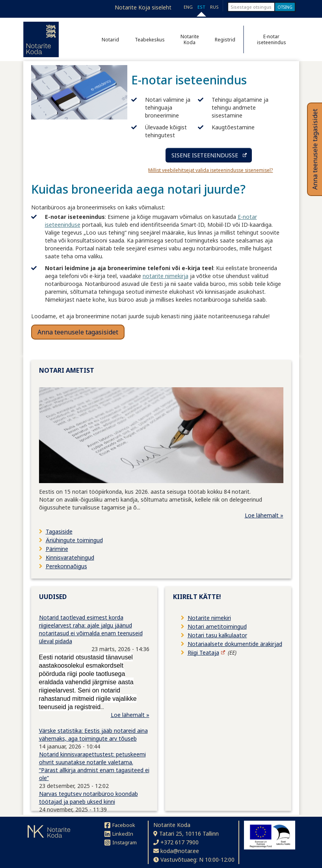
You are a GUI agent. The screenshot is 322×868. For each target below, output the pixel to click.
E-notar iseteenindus (272, 39)
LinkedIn (119, 834)
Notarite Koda (190, 39)
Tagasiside (59, 531)
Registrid (225, 40)
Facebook (120, 825)
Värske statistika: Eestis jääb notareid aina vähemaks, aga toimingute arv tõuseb (93, 735)
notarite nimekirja (166, 276)
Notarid (110, 40)
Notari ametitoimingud (217, 626)
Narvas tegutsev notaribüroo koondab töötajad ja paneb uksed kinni (88, 798)
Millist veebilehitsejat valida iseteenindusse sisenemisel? (210, 170)
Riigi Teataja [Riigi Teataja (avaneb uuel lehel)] (203, 652)
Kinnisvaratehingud (70, 557)
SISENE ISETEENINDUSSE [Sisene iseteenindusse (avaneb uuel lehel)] (205, 155)
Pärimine (57, 549)
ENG (188, 7)
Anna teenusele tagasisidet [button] (78, 332)
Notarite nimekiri (209, 618)
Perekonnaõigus (66, 566)
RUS (214, 7)
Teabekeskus (150, 40)
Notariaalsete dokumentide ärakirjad (235, 644)
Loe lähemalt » (264, 515)
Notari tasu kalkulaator (217, 635)
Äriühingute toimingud (74, 540)
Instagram (121, 842)
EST (201, 7)
